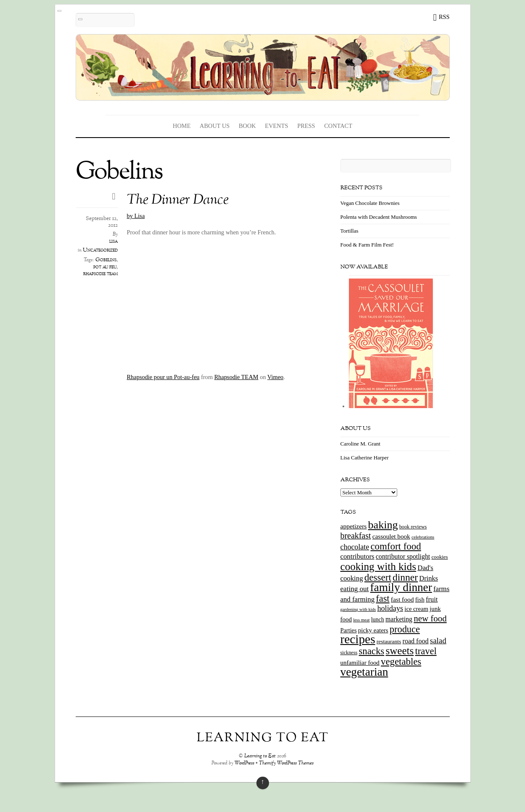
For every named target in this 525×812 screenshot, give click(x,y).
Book (247, 126)
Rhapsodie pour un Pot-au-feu (163, 377)
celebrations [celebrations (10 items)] (423, 537)
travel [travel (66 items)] (426, 651)
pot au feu (105, 267)
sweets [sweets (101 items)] (400, 651)
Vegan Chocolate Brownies (370, 203)
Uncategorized (100, 250)
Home (182, 126)
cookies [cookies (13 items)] (439, 557)
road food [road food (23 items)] (416, 641)
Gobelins (106, 260)
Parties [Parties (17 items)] (349, 630)
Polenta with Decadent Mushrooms (379, 217)
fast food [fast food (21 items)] (402, 599)
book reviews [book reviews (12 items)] (413, 527)
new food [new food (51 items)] (430, 618)
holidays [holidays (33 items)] (390, 608)
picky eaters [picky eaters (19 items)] (373, 630)
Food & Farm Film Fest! (367, 245)
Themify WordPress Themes (286, 763)
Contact (338, 126)
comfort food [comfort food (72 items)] (396, 546)
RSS (444, 17)
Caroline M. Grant (360, 444)
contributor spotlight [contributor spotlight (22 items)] (403, 556)
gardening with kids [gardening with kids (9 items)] (358, 609)
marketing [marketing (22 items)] (399, 619)
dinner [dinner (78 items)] (405, 577)
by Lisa (136, 216)
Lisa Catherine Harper (365, 458)
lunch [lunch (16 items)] (378, 620)
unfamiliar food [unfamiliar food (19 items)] (360, 663)
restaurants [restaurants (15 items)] (389, 641)
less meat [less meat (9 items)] (361, 620)
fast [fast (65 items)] (383, 598)
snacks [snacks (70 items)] (371, 651)
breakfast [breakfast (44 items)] (356, 536)
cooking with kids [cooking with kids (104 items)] (379, 567)
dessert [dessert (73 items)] (378, 577)
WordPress (244, 763)
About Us (215, 126)
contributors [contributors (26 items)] (357, 556)
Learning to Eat (260, 756)
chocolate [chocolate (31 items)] (355, 547)
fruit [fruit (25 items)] (432, 599)
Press (306, 126)
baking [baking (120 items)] (383, 525)
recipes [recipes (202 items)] (358, 639)
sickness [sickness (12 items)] (349, 653)
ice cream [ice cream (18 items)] (416, 609)
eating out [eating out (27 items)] (355, 589)
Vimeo (275, 377)
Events (276, 126)
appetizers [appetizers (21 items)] (354, 526)
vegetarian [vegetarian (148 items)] (364, 672)
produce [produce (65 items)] (405, 629)
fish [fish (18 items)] (420, 600)
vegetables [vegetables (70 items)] (401, 662)
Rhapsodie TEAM (236, 377)
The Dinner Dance (178, 200)
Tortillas (350, 231)
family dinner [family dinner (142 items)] (401, 587)
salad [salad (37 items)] (438, 641)
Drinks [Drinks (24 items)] (429, 578)
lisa (113, 241)
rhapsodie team (100, 274)
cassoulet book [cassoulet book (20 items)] (391, 536)
